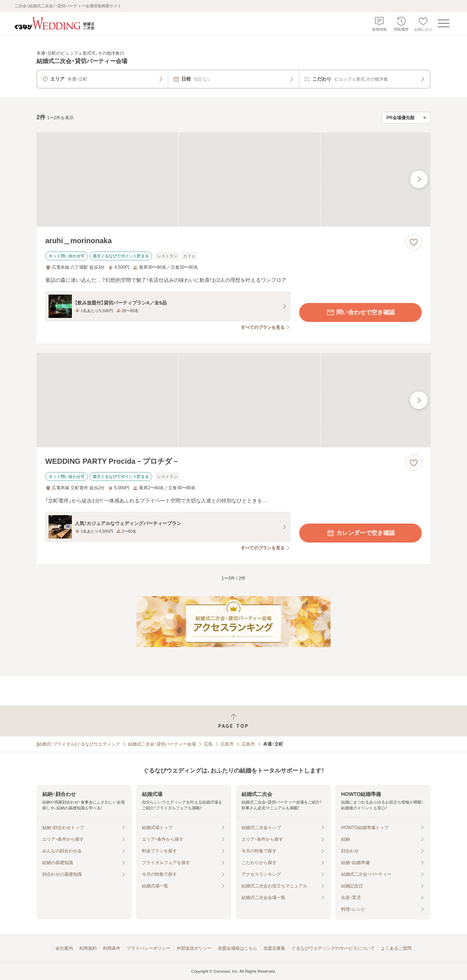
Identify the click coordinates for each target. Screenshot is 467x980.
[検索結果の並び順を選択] (406, 118)
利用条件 (112, 948)
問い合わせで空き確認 (360, 312)
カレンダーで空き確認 (360, 533)
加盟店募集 (274, 948)
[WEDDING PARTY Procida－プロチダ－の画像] (233, 400)
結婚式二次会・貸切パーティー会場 (162, 744)
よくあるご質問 (396, 948)
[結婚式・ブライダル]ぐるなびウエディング (78, 744)
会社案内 (64, 948)
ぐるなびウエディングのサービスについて (333, 948)
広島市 (227, 744)
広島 (208, 744)
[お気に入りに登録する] (414, 242)
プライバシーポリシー (148, 948)
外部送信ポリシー (194, 948)
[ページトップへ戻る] (233, 721)
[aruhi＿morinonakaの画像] (233, 180)
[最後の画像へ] (419, 179)
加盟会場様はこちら (238, 948)
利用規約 (88, 948)
